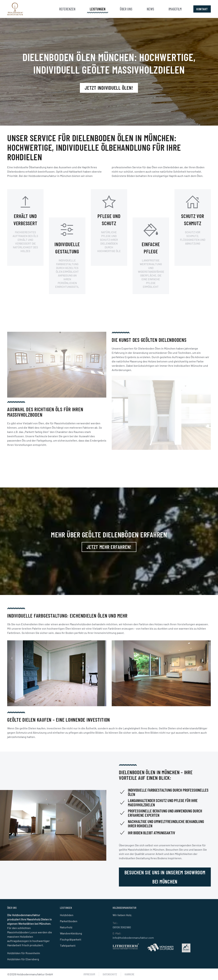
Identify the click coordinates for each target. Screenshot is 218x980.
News (150, 9)
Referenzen (67, 9)
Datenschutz (110, 974)
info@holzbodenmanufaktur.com (133, 938)
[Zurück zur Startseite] (15, 9)
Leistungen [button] (98, 9)
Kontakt (202, 9)
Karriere (130, 974)
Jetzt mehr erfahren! (109, 547)
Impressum (89, 974)
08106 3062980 (122, 927)
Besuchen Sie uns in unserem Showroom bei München (163, 877)
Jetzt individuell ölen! (109, 88)
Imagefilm (175, 9)
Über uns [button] (126, 9)
